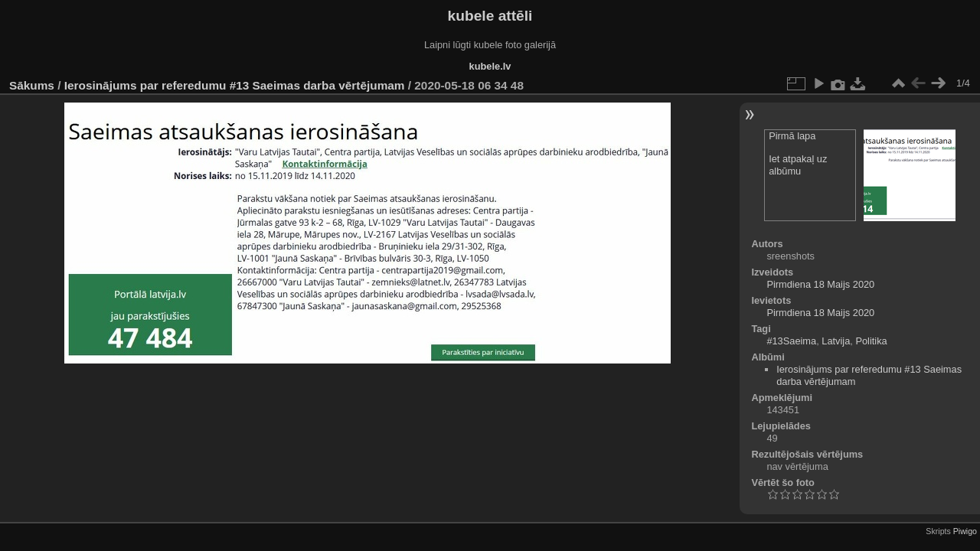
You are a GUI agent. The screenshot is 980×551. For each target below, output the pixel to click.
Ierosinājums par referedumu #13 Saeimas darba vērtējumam (235, 85)
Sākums (32, 85)
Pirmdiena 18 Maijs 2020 (820, 284)
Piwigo (965, 531)
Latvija (836, 341)
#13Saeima (791, 341)
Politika (871, 341)
